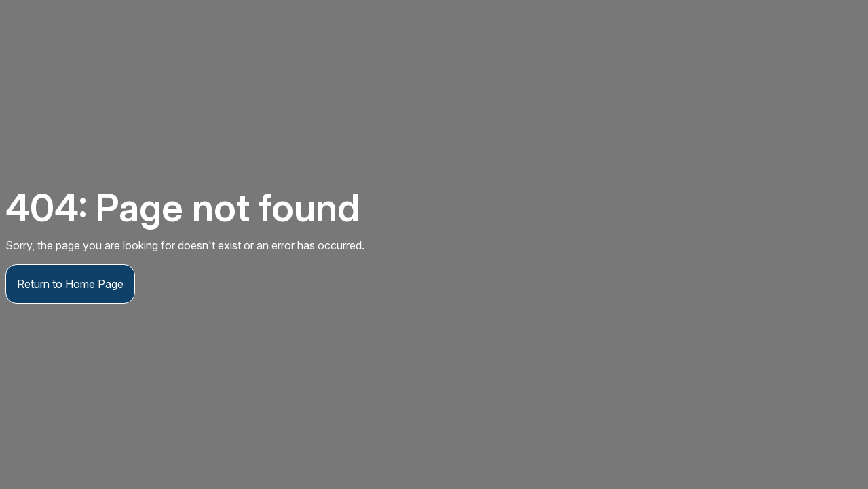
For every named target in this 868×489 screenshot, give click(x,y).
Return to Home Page (70, 284)
